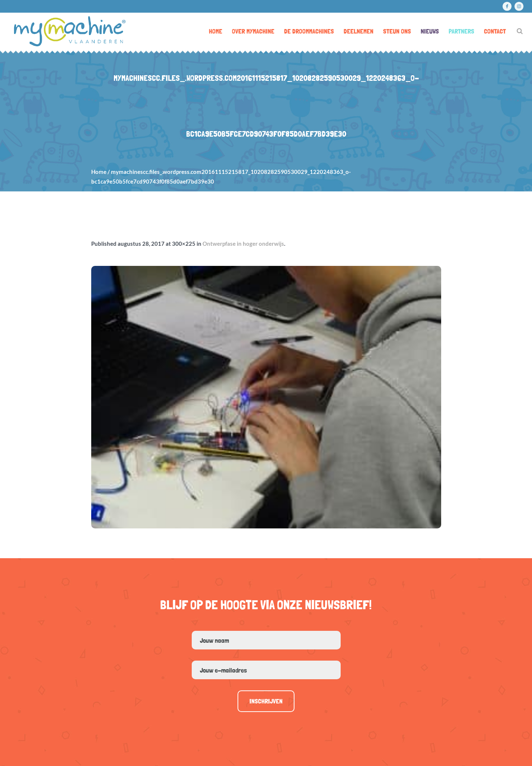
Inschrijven (266, 701)
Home (99, 172)
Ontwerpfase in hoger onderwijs (243, 244)
